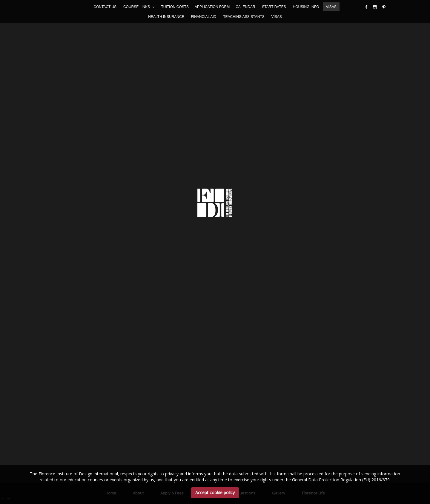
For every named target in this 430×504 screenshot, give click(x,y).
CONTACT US (105, 7)
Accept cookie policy (215, 493)
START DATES (274, 7)
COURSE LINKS (139, 7)
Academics (210, 204)
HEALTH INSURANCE (166, 17)
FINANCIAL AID (204, 17)
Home (111, 204)
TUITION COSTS (175, 7)
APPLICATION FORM (212, 7)
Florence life (313, 204)
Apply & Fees (172, 204)
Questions (246, 204)
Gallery (279, 204)
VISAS (331, 7)
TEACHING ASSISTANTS (244, 17)
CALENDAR (245, 7)
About (138, 204)
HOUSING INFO (306, 7)
